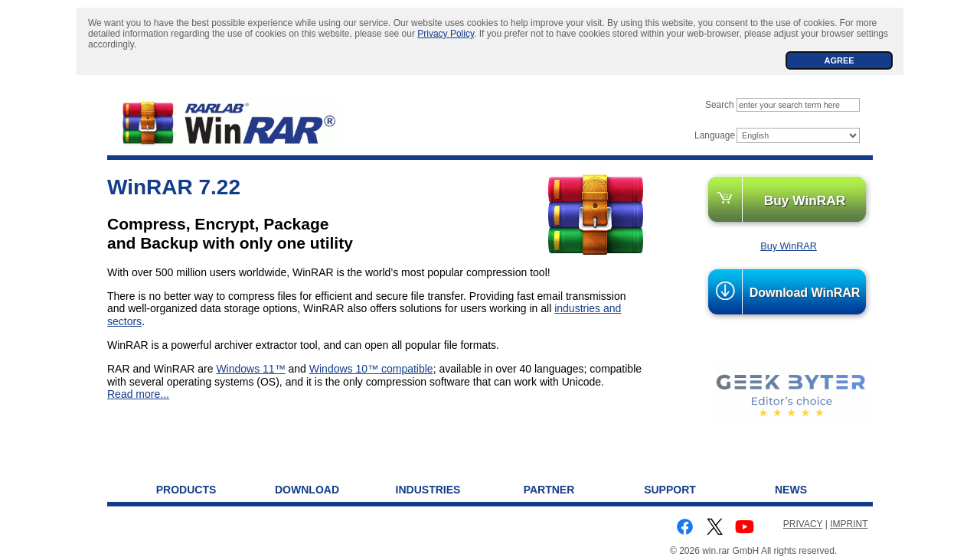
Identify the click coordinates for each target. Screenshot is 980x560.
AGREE (839, 60)
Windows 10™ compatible (371, 369)
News (791, 490)
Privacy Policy (446, 34)
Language (715, 135)
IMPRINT (849, 524)
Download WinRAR (805, 293)
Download (307, 490)
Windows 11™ (250, 369)
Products (186, 490)
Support (670, 490)
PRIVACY (803, 524)
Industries (428, 490)
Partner (549, 490)
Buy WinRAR (805, 200)
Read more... (138, 394)
